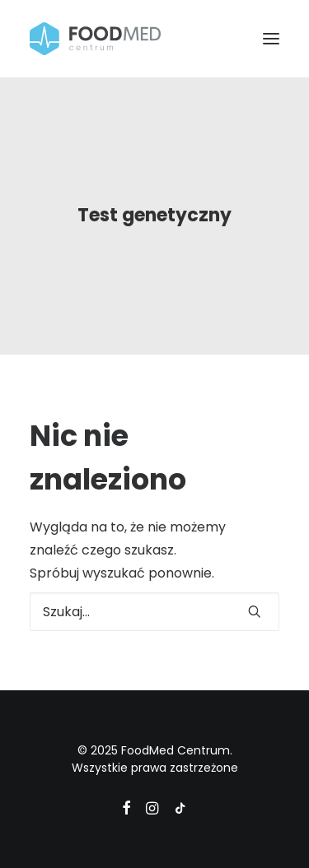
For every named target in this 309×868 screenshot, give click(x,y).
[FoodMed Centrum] (95, 39)
